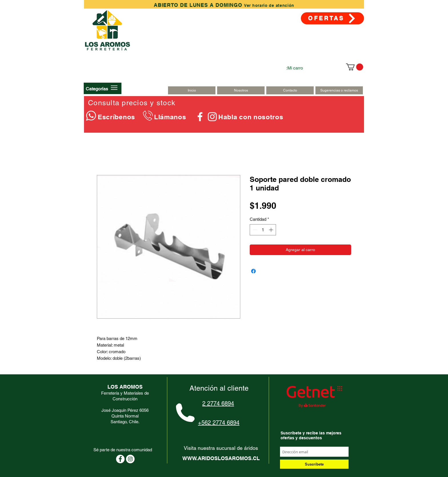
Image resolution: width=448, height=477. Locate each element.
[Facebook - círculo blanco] (120, 459)
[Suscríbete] (314, 464)
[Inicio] (192, 90)
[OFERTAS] (332, 18)
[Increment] (272, 230)
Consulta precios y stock (132, 103)
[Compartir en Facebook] (253, 271)
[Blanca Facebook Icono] (200, 117)
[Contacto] (290, 90)
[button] (97, 89)
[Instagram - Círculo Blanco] (130, 459)
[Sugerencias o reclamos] (339, 90)
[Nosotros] (241, 90)
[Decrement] (254, 230)
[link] (355, 67)
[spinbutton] (263, 230)
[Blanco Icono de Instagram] (212, 117)
